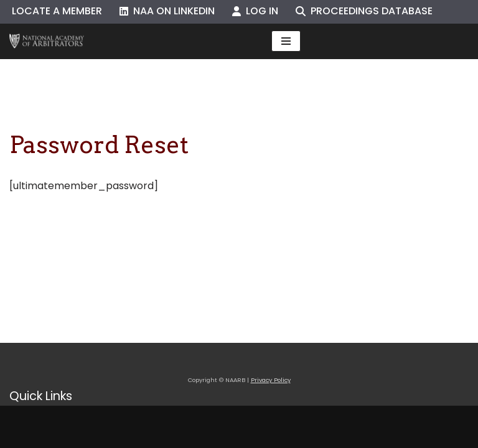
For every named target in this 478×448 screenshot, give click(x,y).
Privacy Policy (271, 380)
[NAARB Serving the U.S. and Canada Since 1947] (47, 41)
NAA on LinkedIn (167, 11)
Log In (255, 11)
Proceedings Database (364, 11)
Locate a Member (57, 11)
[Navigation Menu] (286, 41)
